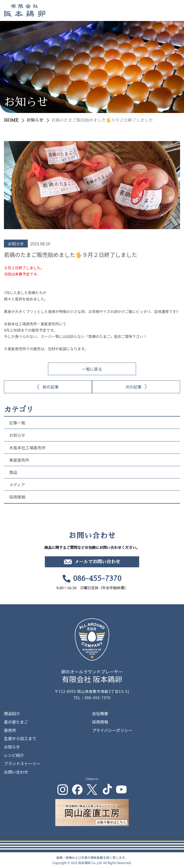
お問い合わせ (16, 772)
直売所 (10, 730)
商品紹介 (12, 713)
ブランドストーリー (22, 763)
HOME (11, 120)
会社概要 (100, 713)
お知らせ (35, 120)
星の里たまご (16, 722)
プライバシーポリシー (112, 730)
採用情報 (17, 497)
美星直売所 (19, 460)
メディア (17, 484)
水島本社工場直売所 (27, 448)
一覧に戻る (92, 369)
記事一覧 (17, 423)
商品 (13, 472)
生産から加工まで (20, 738)
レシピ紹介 (14, 755)
